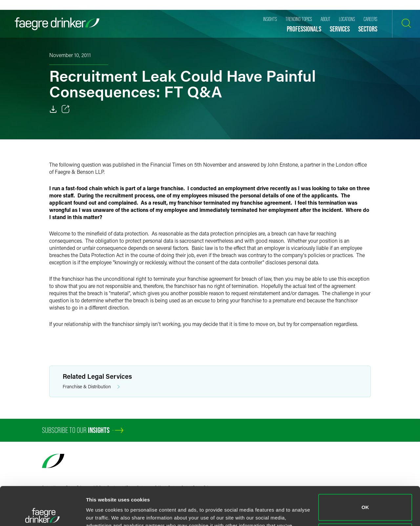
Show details (101, 513)
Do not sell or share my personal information (365, 498)
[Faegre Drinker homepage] (57, 24)
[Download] (53, 109)
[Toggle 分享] (66, 109)
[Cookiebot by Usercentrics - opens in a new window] (42, 513)
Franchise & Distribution (91, 387)
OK (365, 469)
